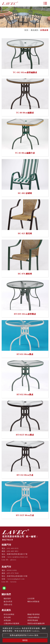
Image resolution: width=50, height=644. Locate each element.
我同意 (25, 640)
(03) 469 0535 (13, 548)
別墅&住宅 (8, 605)
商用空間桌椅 (33, 620)
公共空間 (31, 599)
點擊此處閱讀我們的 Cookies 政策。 (25, 635)
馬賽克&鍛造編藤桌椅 (36, 623)
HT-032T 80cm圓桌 (25, 435)
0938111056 (12, 570)
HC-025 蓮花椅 (25, 233)
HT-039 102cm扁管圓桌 (25, 314)
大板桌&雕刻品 (33, 617)
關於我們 (6, 594)
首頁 (26, 30)
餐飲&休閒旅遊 (33, 602)
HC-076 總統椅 (25, 274)
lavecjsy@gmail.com (16, 579)
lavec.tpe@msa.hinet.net (18, 557)
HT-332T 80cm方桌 (25, 515)
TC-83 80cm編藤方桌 (25, 153)
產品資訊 (34, 30)
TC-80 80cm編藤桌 (25, 113)
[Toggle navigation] (45, 3)
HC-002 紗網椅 (25, 193)
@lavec (13, 560)
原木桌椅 (7, 617)
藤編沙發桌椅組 (34, 614)
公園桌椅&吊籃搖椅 (12, 623)
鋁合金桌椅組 (9, 614)
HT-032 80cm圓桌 (25, 395)
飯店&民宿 (8, 602)
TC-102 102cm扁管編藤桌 (25, 72)
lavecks (13, 582)
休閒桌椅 (7, 620)
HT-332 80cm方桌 (25, 475)
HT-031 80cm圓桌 (25, 354)
